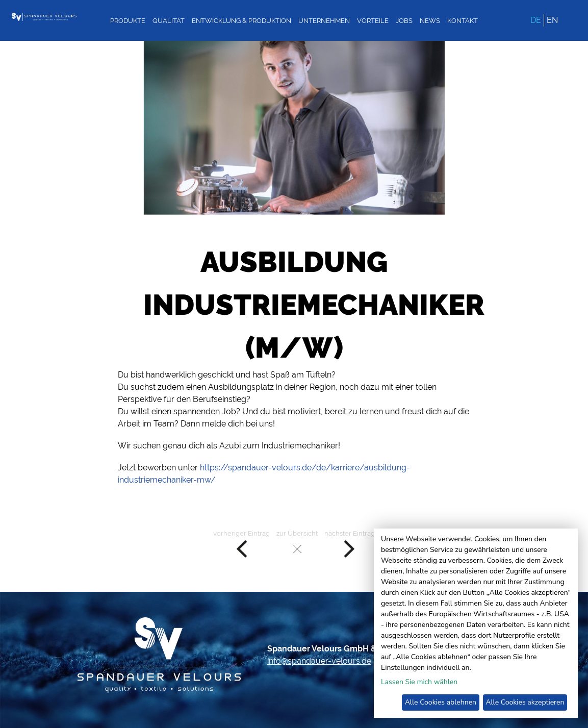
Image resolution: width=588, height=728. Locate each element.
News (430, 21)
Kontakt (463, 21)
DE (536, 20)
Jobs (404, 21)
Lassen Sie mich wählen (419, 682)
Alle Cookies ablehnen (441, 702)
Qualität (169, 21)
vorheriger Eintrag (241, 544)
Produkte (128, 21)
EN (552, 20)
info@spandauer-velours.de (319, 661)
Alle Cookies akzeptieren (525, 702)
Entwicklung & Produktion (241, 21)
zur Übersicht (297, 544)
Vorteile (373, 21)
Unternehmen (324, 21)
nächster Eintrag (350, 544)
